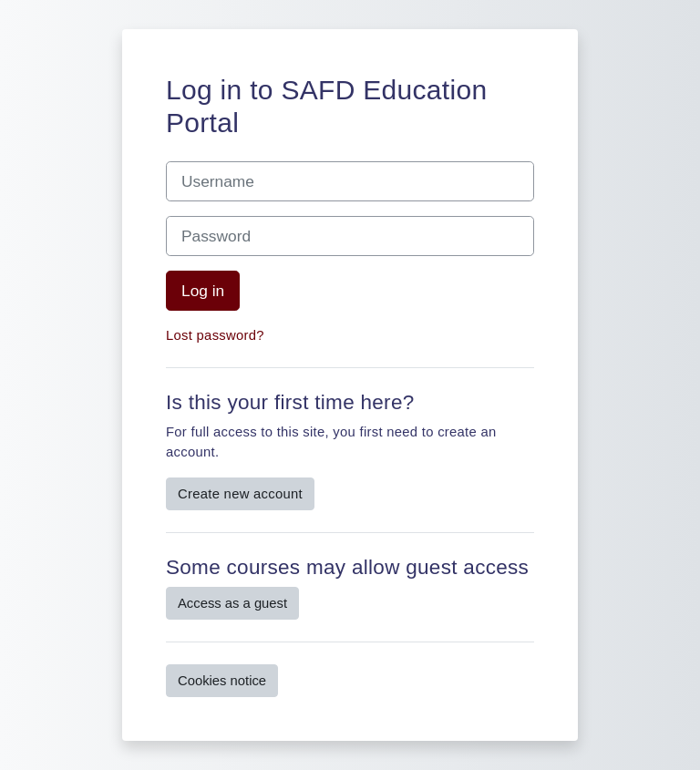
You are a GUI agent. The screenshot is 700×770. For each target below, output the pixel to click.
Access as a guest (232, 603)
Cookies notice (222, 681)
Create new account (240, 494)
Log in (203, 291)
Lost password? (215, 335)
